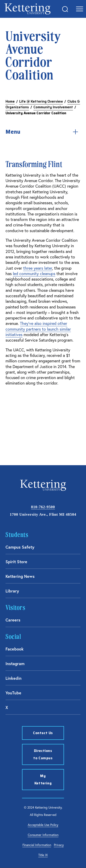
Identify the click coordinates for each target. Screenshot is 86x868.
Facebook (15, 649)
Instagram (15, 664)
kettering (28, 9)
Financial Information (37, 845)
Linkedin (14, 678)
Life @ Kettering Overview (41, 101)
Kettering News (20, 576)
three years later (38, 268)
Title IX (43, 855)
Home (10, 101)
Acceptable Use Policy (43, 825)
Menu (43, 132)
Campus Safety (20, 547)
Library (12, 591)
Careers (13, 620)
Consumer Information (43, 835)
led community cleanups (34, 274)
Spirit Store (16, 562)
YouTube (13, 693)
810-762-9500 (43, 507)
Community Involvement (53, 107)
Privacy (59, 845)
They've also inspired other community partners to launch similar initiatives (38, 329)
